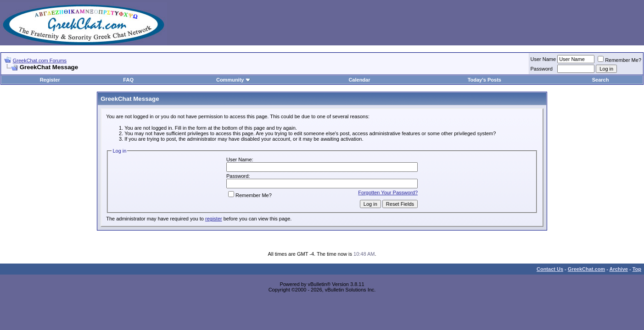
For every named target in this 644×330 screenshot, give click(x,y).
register (214, 219)
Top (637, 269)
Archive (619, 269)
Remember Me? (619, 60)
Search (601, 80)
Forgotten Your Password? (388, 192)
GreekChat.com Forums (40, 60)
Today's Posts (484, 80)
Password (542, 69)
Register (50, 80)
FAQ (128, 80)
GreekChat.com (586, 269)
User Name (543, 59)
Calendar (359, 80)
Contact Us (550, 269)
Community (233, 80)
